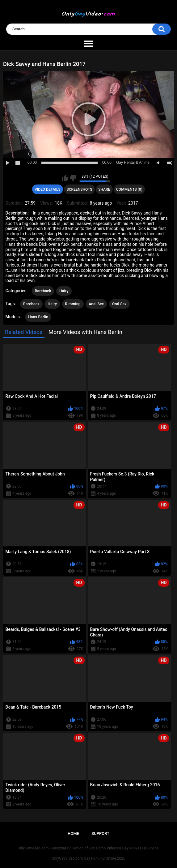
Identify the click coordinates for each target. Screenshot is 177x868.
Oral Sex (119, 304)
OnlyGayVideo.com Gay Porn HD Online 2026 (88, 858)
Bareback (43, 291)
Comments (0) (129, 189)
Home (73, 833)
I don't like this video (73, 178)
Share (104, 189)
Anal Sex (96, 304)
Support (100, 833)
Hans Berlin (38, 317)
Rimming (73, 304)
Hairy (64, 291)
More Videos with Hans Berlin (85, 332)
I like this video (65, 178)
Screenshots (79, 189)
